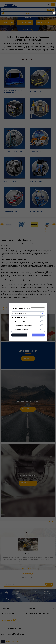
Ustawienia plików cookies (21, 309)
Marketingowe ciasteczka (21, 317)
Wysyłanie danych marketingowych (23, 326)
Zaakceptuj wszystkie (38, 335)
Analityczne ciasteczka (20, 322)
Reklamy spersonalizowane (21, 330)
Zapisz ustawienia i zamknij (19, 335)
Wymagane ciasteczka (20, 313)
